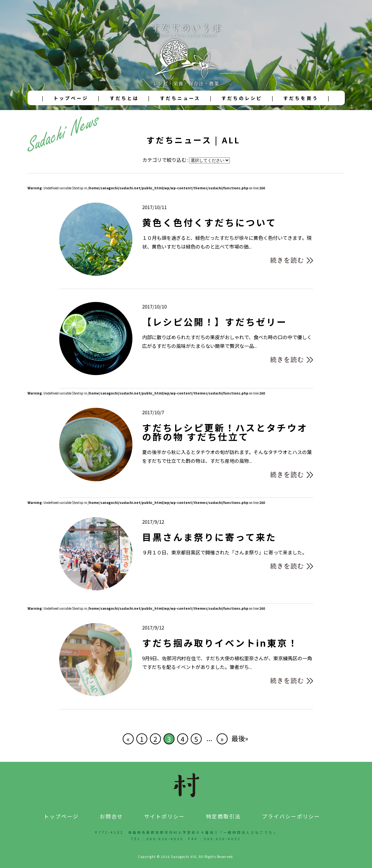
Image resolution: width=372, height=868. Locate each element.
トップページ (71, 98)
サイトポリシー (164, 816)
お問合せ (111, 816)
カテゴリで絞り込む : (166, 160)
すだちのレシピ (242, 98)
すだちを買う (301, 98)
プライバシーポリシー (291, 816)
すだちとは (124, 98)
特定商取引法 (223, 816)
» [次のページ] (222, 739)
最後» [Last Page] (240, 738)
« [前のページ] (128, 739)
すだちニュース (180, 98)
